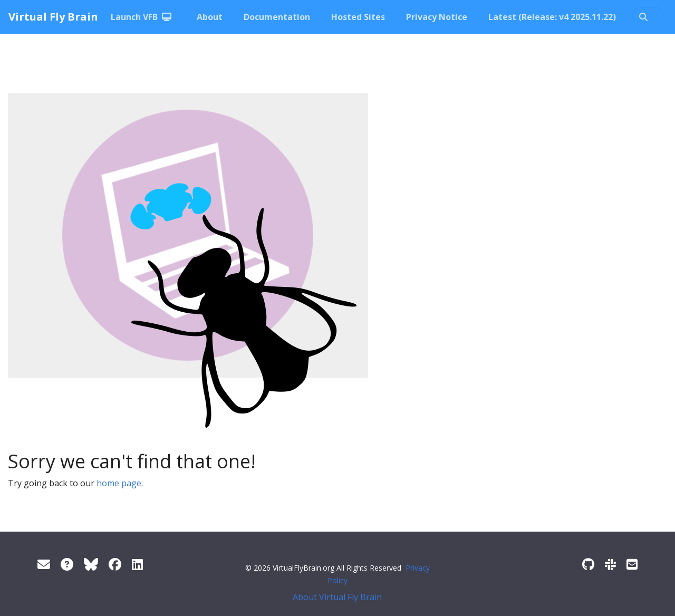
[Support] (44, 564)
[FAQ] (67, 564)
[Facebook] (115, 564)
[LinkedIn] (137, 564)
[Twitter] (91, 564)
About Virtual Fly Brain (337, 597)
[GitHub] (588, 564)
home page (119, 483)
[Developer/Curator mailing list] (632, 564)
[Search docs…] (648, 17)
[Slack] (610, 564)
